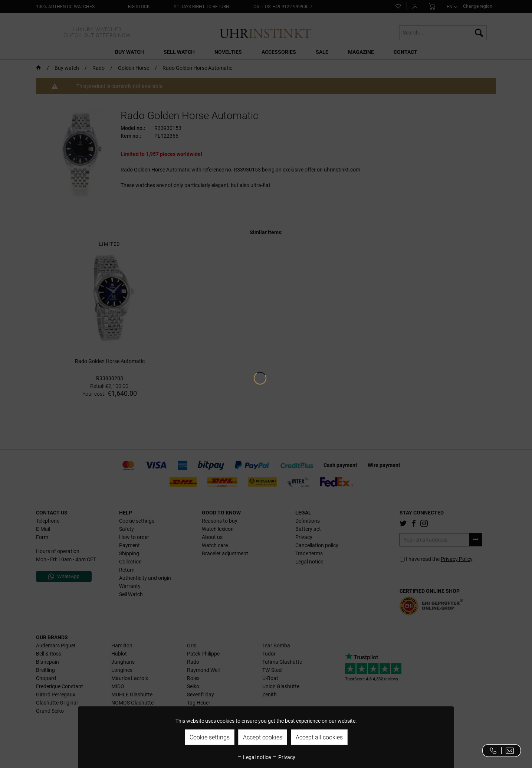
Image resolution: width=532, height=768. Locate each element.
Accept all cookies (319, 737)
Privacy (284, 757)
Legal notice (254, 757)
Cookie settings (210, 737)
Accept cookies (263, 737)
